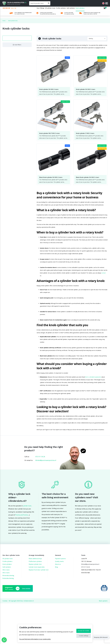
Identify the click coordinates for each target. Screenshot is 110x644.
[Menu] (107, 3)
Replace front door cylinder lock (39, 611)
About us (58, 605)
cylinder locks (27, 546)
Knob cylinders (80, 9)
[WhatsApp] (4, 640)
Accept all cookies (83, 631)
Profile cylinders (61, 9)
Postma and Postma (22, 556)
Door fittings (41, 9)
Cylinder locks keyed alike (37, 608)
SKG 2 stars (6, 611)
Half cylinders (71, 9)
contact (66, 290)
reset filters (17, 46)
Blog (56, 608)
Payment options (60, 599)
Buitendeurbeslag (8, 619)
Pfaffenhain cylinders (35, 602)
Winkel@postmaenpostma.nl (46, 501)
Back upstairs (103, 642)
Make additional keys (35, 599)
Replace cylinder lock (35, 605)
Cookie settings (83, 636)
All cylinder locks (50, 9)
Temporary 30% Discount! (99, 638)
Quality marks (59, 602)
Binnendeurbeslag (8, 616)
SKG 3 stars (6, 613)
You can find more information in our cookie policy (35, 639)
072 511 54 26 (40, 497)
